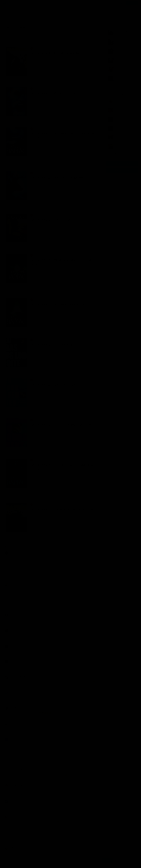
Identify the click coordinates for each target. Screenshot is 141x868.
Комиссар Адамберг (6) (90, 196)
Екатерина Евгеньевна (15, 785)
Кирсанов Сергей (55, 363)
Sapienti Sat (11, 847)
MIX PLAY (11, 723)
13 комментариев (51, 202)
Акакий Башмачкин (14, 770)
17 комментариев (51, 409)
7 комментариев (51, 244)
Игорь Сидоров (13, 801)
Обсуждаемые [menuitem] (19, 41)
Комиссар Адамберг (90, 323)
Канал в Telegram (122, 170)
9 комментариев (51, 118)
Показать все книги (117, 85)
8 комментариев (51, 162)
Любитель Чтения (14, 832)
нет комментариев (52, 534)
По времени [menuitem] (44, 41)
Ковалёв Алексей (55, 488)
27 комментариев (51, 369)
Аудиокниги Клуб (13, 864)
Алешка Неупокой (14, 692)
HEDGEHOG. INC (13, 630)
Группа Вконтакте (122, 163)
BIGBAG (51, 112)
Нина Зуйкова (12, 583)
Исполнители (31, 3)
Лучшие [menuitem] (32, 41)
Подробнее (60, 862)
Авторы (20, 3)
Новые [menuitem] (7, 41)
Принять (107, 861)
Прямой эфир (16, 547)
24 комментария (51, 289)
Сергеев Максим (55, 72)
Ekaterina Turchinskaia (15, 676)
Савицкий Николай (56, 403)
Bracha (10, 614)
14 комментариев (51, 78)
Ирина (9, 754)
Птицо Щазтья (12, 816)
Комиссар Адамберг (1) (89, 156)
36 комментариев (51, 329)
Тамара (10, 739)
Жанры (12, 3)
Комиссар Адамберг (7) (90, 112)
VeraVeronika (12, 568)
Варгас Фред (38, 72)
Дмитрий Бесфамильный (16, 707)
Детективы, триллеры (42, 48)
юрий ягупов (12, 599)
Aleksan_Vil (11, 645)
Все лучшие (114, 153)
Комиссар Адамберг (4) (90, 283)
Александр (11, 552)
